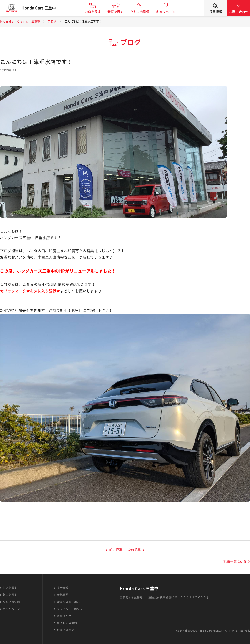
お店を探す (96, 12)
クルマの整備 (143, 12)
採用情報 (216, 12)
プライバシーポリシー (71, 609)
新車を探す (119, 12)
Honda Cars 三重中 (42, 8)
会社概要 (62, 595)
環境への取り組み (68, 602)
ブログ (52, 21)
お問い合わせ (239, 12)
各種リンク (64, 616)
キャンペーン (169, 12)
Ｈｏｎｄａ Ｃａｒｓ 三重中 (20, 21)
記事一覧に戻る (235, 561)
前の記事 (116, 550)
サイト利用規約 (67, 623)
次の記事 (134, 550)
